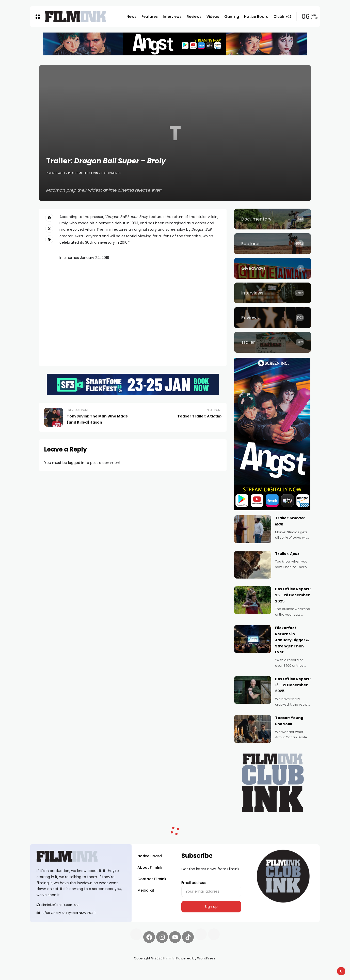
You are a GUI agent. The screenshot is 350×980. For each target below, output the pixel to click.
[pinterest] (49, 239)
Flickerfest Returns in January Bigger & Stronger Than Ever (292, 640)
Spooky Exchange (99, 970)
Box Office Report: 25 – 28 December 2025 (293, 595)
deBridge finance (45, 976)
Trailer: (287, 554)
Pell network (72, 970)
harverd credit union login (84, 976)
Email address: (211, 889)
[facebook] (49, 218)
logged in (76, 463)
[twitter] (49, 228)
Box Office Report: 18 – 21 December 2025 (293, 685)
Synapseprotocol (45, 970)
